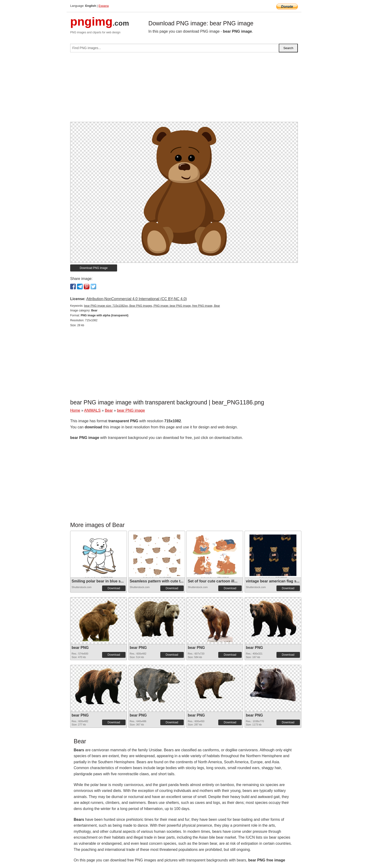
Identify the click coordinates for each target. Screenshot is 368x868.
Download (114, 588)
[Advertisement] (184, 89)
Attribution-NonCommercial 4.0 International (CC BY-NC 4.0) (136, 299)
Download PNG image (94, 268)
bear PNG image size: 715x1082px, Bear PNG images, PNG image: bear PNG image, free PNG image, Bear (152, 306)
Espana (104, 6)
